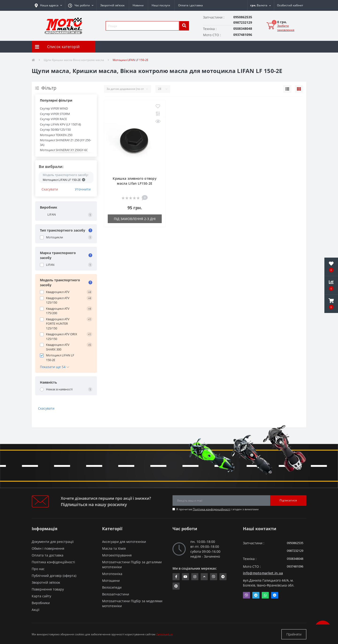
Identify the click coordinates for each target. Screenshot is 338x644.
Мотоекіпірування (117, 555)
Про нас (38, 569)
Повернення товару (48, 589)
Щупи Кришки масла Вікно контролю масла (74, 60)
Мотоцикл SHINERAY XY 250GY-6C (64, 150)
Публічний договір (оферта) (54, 576)
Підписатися (288, 500)
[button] (81, 5)
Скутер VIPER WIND (54, 108)
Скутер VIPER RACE (53, 119)
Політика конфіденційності (211, 509)
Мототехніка (112, 574)
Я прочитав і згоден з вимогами (217, 509)
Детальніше (164, 634)
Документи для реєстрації (53, 542)
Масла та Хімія (114, 548)
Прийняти (294, 634)
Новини (138, 5)
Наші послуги (161, 5)
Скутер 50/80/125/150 (55, 130)
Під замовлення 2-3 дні (135, 219)
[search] (184, 26)
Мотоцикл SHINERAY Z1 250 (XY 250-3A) (65, 142)
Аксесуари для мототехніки (124, 542)
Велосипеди (112, 587)
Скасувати (50, 189)
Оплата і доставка (190, 5)
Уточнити (83, 189)
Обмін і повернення (48, 548)
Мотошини (111, 581)
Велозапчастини (116, 594)
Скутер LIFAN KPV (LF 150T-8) (60, 124)
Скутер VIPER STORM (55, 114)
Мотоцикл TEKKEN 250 (56, 135)
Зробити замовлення (286, 28)
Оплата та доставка (48, 555)
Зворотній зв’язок (112, 5)
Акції (36, 610)
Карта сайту (41, 596)
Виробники (41, 603)
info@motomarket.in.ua (263, 573)
